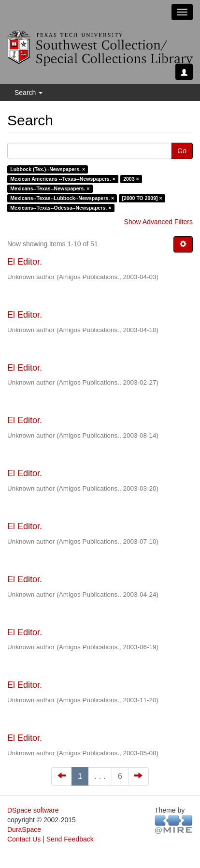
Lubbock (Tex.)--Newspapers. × (48, 169)
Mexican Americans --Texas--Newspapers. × (63, 179)
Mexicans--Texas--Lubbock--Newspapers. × (62, 198)
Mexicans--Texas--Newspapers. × (50, 188)
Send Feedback (70, 839)
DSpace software (33, 810)
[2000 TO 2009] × (142, 198)
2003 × (131, 179)
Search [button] (29, 93)
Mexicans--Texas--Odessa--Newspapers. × (61, 208)
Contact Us (24, 839)
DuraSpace (24, 829)
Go (182, 151)
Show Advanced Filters (158, 222)
